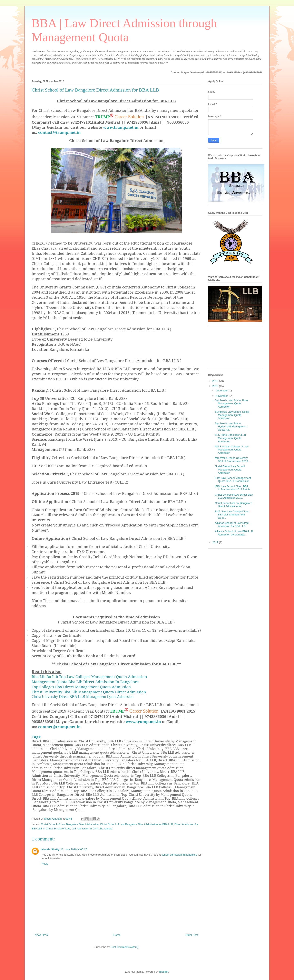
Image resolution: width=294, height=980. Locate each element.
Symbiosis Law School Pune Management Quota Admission (232, 403)
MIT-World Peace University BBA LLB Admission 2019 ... (233, 460)
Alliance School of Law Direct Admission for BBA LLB (232, 525)
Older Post (192, 935)
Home (117, 935)
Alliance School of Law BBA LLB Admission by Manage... (234, 533)
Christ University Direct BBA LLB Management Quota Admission (83, 697)
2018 (216, 386)
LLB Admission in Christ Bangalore (92, 829)
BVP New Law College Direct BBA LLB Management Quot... (232, 515)
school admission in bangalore (179, 855)
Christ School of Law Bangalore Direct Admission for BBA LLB (136, 824)
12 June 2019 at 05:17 (74, 849)
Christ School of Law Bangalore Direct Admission (70, 824)
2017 (216, 542)
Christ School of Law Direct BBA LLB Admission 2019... (234, 496)
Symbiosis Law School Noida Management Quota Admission (232, 415)
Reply (45, 864)
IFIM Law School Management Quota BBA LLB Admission (233, 480)
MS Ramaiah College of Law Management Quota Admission (232, 450)
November (222, 396)
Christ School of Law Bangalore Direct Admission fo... (233, 505)
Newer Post (42, 935)
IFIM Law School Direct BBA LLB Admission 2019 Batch (232, 488)
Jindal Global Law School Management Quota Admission (230, 469)
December (222, 391)
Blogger (164, 972)
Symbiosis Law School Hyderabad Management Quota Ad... (231, 427)
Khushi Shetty (50, 849)
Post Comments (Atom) (124, 947)
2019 (216, 381)
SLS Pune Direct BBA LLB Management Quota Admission (230, 438)
